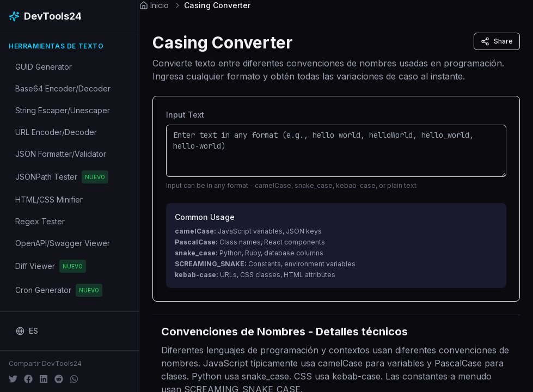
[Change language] (27, 331)
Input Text (185, 115)
